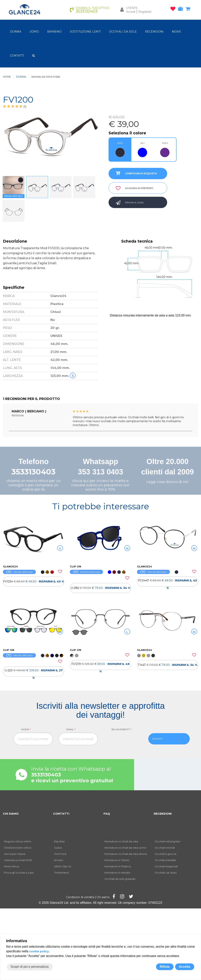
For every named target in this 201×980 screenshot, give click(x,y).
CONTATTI (17, 56)
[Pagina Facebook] (114, 897)
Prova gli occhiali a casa (19, 873)
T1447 (167, 665)
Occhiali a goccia (165, 854)
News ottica (11, 866)
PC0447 (167, 583)
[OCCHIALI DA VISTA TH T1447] (168, 626)
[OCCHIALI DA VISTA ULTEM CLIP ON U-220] (33, 626)
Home (7, 77)
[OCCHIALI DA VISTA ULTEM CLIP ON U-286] (100, 542)
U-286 (100, 588)
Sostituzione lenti (85, 32)
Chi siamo (103, 897)
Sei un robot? (121, 729)
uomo (34, 32)
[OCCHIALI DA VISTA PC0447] (168, 542)
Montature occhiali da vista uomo (125, 848)
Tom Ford (60, 854)
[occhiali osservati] (174, 10)
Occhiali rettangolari (168, 841)
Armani (59, 860)
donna (16, 32)
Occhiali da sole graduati (120, 879)
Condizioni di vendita (80, 897)
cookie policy (39, 951)
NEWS (176, 32)
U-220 (34, 673)
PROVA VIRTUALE (19, 572)
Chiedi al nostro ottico (18, 848)
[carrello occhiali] (189, 10)
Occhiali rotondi (165, 848)
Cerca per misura (15, 854)
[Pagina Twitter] (131, 897)
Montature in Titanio (117, 860)
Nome (26, 729)
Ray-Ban (59, 841)
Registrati (145, 12)
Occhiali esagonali (166, 866)
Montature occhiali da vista (121, 841)
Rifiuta (165, 967)
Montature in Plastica (118, 866)
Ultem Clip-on (63, 866)
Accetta (184, 967)
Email (71, 729)
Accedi (131, 12)
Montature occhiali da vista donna (126, 854)
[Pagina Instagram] (122, 897)
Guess (58, 848)
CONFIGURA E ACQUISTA (135, 173)
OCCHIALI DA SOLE (123, 32)
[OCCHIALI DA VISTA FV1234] (33, 542)
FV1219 (100, 666)
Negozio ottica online (18, 841)
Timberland (61, 873)
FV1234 (33, 581)
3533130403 (33, 472)
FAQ (107, 814)
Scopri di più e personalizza (30, 967)
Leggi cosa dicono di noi (167, 482)
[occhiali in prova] (181, 10)
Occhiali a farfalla (165, 860)
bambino (54, 32)
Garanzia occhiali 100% (18, 860)
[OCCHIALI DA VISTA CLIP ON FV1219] (100, 626)
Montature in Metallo (117, 873)
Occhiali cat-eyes (166, 873)
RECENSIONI (154, 32)
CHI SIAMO (11, 814)
